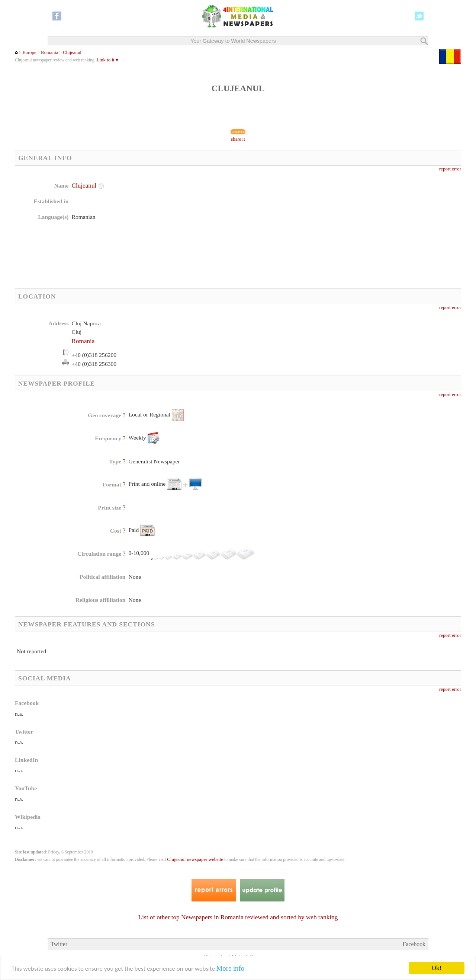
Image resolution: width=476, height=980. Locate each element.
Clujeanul (72, 52)
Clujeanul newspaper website (195, 859)
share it (238, 139)
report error (450, 169)
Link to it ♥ (108, 60)
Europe (29, 52)
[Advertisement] (297, 229)
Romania (49, 52)
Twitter (59, 944)
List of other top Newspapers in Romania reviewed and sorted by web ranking (238, 917)
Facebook (414, 944)
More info (230, 968)
